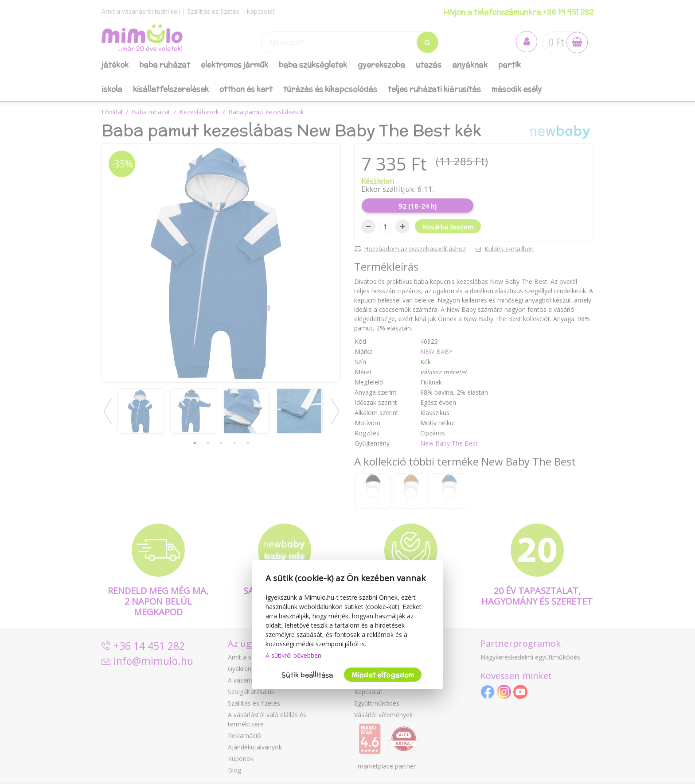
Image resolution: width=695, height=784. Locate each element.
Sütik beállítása (307, 675)
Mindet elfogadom (383, 675)
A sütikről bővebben (293, 655)
